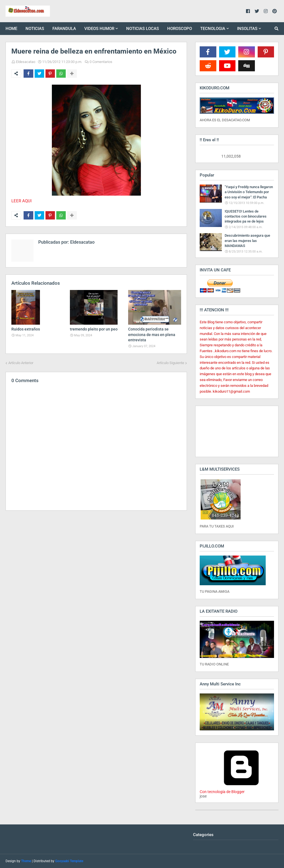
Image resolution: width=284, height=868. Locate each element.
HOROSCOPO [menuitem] (180, 29)
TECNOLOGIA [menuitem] (213, 29)
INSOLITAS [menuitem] (247, 29)
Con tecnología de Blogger (241, 789)
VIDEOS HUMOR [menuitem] (99, 29)
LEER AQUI (21, 201)
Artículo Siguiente (170, 363)
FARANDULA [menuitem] (64, 29)
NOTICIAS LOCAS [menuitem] (143, 29)
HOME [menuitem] (11, 29)
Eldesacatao (26, 62)
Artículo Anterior (21, 363)
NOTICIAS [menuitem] (35, 29)
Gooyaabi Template (69, 861)
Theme (26, 861)
